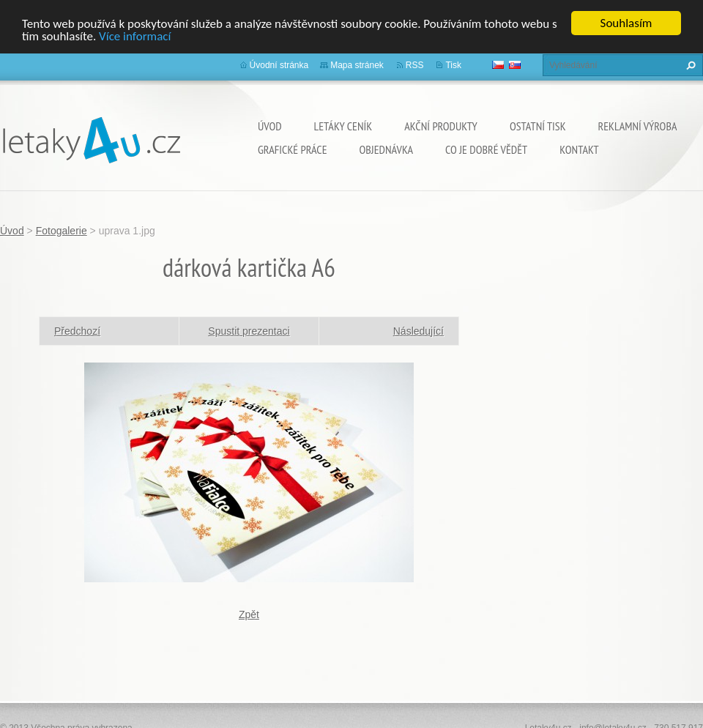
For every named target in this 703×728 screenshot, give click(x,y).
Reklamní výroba (638, 126)
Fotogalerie (62, 231)
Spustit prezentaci (249, 331)
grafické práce (293, 149)
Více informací (135, 36)
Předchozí (77, 331)
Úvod (270, 126)
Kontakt (579, 149)
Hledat (689, 65)
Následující (419, 331)
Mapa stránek (357, 65)
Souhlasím (626, 23)
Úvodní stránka (279, 65)
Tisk (453, 65)
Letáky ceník (343, 126)
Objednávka (386, 149)
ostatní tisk (538, 126)
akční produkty (441, 126)
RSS (415, 65)
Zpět (249, 614)
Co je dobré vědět (486, 149)
